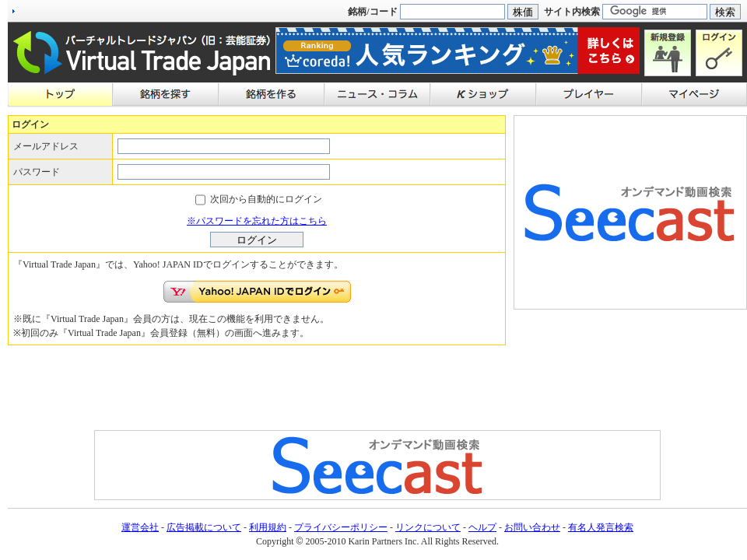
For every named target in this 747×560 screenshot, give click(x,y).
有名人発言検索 (601, 527)
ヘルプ (482, 527)
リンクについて (428, 527)
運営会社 (140, 527)
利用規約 (268, 527)
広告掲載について (204, 527)
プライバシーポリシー (341, 527)
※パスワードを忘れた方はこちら (257, 221)
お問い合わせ (532, 527)
